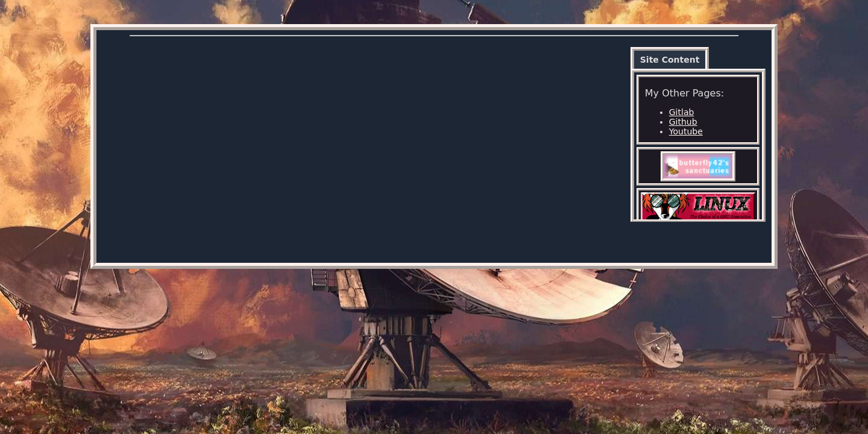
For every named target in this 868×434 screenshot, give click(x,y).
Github (683, 122)
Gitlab (682, 112)
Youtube (686, 131)
